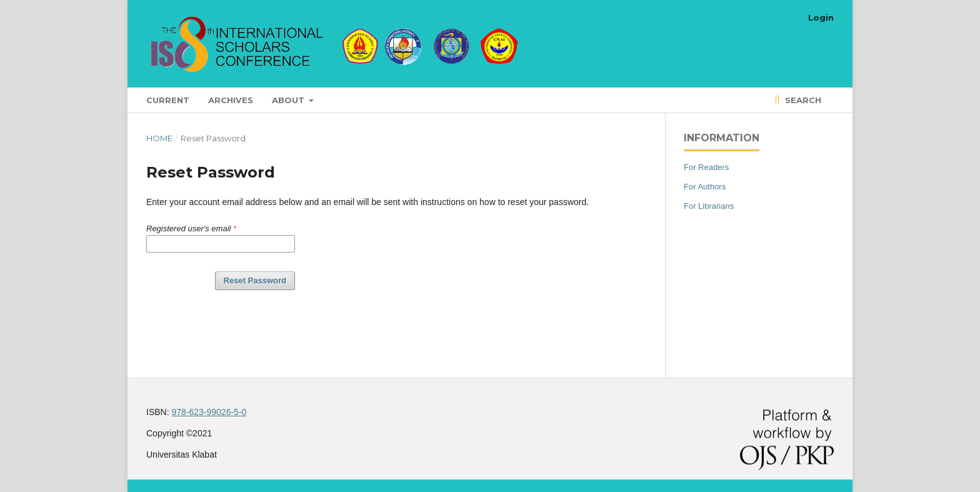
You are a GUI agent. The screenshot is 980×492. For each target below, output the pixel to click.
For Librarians (709, 206)
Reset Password (255, 280)
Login (821, 18)
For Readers (706, 167)
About (289, 100)
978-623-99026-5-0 (209, 412)
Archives (231, 100)
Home (159, 138)
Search (802, 100)
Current (168, 100)
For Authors (705, 187)
